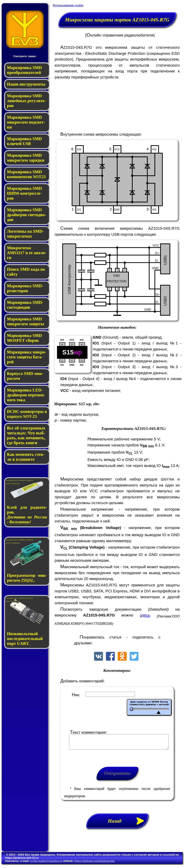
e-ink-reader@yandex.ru (46, 864)
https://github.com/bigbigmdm (95, 864)
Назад (128, 824)
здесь (145, 615)
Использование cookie (68, 5)
